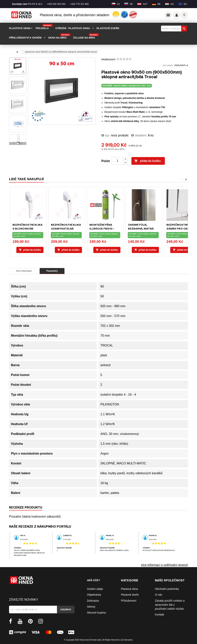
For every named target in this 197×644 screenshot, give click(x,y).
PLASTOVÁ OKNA (20, 28)
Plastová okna (129, 589)
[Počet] (118, 161)
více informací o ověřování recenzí (164, 565)
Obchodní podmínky (167, 589)
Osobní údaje (95, 589)
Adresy (91, 607)
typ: (106, 135)
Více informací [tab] (24, 271)
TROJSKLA (44, 27)
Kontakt (159, 615)
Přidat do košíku (148, 161)
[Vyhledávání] (174, 29)
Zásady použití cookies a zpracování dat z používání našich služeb (170, 605)
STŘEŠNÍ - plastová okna (73, 28)
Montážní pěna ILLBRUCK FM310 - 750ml (102, 228)
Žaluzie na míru (86, 36)
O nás (158, 595)
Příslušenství (129, 601)
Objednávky (94, 595)
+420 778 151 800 (79, 4)
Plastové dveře (130, 595)
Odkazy (168, 15)
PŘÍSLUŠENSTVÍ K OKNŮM (25, 38)
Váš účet (177, 15)
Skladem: (139, 135)
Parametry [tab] (52, 271)
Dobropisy (93, 601)
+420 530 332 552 (56, 4)
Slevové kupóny (96, 613)
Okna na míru (59, 36)
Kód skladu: (168, 65)
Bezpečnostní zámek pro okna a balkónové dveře (180, 228)
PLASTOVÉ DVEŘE (108, 28)
